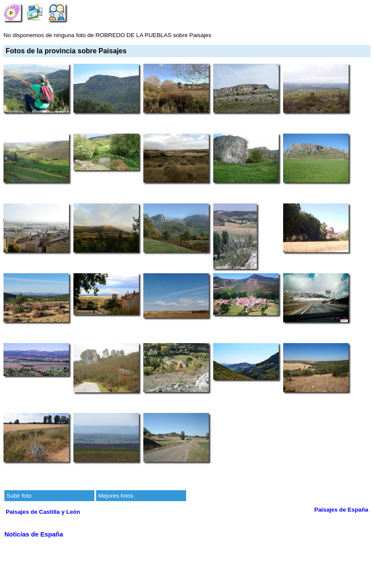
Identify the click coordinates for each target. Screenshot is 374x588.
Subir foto (19, 496)
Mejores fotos (116, 496)
